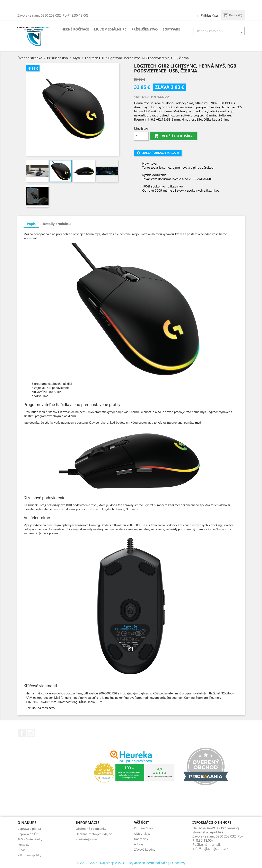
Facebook (22, 733)
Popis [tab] (31, 224)
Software (171, 29)
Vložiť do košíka (173, 136)
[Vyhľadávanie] (219, 31)
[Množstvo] (139, 136)
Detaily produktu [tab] (57, 224)
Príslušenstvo (145, 29)
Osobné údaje (144, 828)
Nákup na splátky (29, 855)
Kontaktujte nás (86, 839)
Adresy (139, 844)
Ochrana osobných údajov (94, 834)
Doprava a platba (29, 829)
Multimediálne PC (110, 29)
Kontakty (23, 845)
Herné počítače (75, 29)
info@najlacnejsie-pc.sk (210, 849)
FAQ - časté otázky (30, 839)
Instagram (31, 733)
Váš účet (142, 823)
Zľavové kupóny (145, 849)
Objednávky (142, 834)
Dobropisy (141, 839)
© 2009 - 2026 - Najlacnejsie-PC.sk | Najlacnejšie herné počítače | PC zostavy (131, 863)
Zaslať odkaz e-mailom (158, 153)
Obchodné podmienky (91, 829)
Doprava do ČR (28, 834)
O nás (21, 850)
